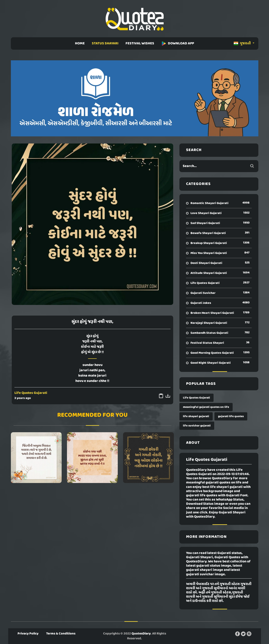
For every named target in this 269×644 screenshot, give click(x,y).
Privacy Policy (28, 634)
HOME (80, 43)
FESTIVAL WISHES (140, 43)
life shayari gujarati (196, 416)
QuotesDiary (141, 634)
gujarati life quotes (231, 416)
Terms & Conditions (61, 634)
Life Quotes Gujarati (31, 393)
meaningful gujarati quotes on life (206, 407)
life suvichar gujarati (197, 426)
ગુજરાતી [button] (243, 43)
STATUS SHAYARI (105, 43)
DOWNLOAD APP (178, 43)
